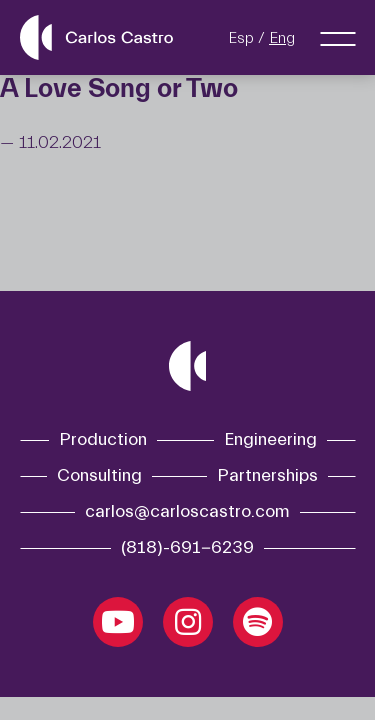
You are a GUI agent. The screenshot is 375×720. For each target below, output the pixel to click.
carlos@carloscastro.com (187, 512)
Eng (282, 38)
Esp (241, 38)
